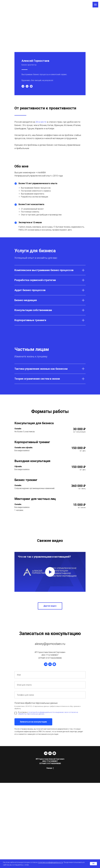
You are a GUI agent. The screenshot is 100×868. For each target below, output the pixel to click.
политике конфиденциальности (50, 862)
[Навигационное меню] (95, 5)
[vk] (27, 86)
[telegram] (23, 86)
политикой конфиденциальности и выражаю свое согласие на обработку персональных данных (48, 713)
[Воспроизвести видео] (50, 572)
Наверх (50, 768)
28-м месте (41, 122)
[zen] (31, 86)
